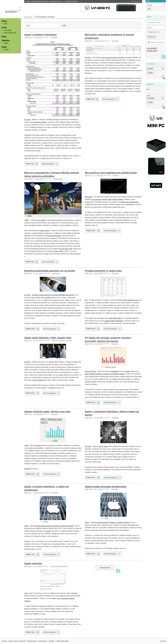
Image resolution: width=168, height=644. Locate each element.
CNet (46, 522)
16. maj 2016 (38, 340)
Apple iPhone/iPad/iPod (59, 566)
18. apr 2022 (39, 179)
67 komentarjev (49, 632)
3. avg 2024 (38, 37)
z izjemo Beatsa (37, 380)
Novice (4, 21)
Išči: (28, 26)
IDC (86, 300)
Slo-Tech (27, 120)
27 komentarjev (109, 99)
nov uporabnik (152, 48)
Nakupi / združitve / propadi (62, 340)
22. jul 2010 (38, 566)
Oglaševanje (43, 641)
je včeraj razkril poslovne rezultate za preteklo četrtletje (54, 526)
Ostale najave (58, 179)
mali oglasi (8, 30)
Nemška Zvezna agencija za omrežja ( (53, 295)
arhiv (6, 24)
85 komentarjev (110, 402)
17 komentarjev (49, 474)
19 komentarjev (110, 231)
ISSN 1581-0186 (63, 641)
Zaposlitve (6, 40)
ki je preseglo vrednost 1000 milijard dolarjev (107, 199)
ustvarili (48, 531)
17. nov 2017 (38, 273)
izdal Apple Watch (115, 318)
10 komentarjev (49, 393)
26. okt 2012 (38, 493)
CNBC (30, 216)
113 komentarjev (110, 329)
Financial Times (110, 367)
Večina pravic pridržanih (17, 641)
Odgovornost (32, 641)
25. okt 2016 (98, 273)
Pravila (4, 641)
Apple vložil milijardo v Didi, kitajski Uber (48, 338)
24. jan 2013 (98, 418)
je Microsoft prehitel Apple (129, 202)
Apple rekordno (33, 563)
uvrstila (47, 298)
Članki (4, 37)
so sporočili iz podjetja (39, 122)
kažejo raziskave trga (130, 300)
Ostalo (4, 47)
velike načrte (45, 231)
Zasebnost (56, 273)
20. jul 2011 (98, 489)
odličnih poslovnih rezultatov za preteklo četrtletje (107, 374)
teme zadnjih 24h (10, 33)
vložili (51, 362)
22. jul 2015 (98, 344)
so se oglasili (41, 220)
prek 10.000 (59, 251)
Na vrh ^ (163, 641)
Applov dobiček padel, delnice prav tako (47, 412)
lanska (128, 371)
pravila (6, 49)
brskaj (6, 43)
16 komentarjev (49, 554)
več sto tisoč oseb (66, 249)
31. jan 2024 (98, 41)
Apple (26, 445)
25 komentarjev (48, 262)
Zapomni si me (153, 32)
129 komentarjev (110, 478)
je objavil (37, 445)
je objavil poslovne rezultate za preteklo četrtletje (112, 522)
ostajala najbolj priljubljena (114, 321)
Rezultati (54, 37)
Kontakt (52, 641)
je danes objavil (103, 446)
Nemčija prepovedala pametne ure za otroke (50, 271)
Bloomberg (89, 197)
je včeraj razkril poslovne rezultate (112, 58)
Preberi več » (91, 231)
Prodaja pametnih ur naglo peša (103, 271)
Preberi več (30, 164)
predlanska (115, 371)
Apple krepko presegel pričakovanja (106, 487)
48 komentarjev (110, 554)
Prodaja (27, 469)
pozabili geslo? (152, 51)
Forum (4, 27)
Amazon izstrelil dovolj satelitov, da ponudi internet (52, 1)
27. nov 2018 (99, 175)
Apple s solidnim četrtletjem (40, 35)
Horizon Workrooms (54, 236)
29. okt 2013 (38, 414)
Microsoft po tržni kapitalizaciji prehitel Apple (111, 173)
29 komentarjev (48, 164)
